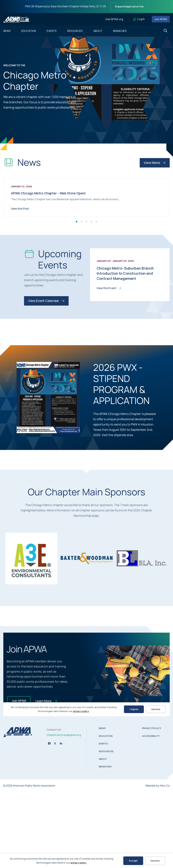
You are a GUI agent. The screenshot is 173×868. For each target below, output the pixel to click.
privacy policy (78, 863)
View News (155, 163)
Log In (141, 19)
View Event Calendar (46, 378)
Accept (133, 861)
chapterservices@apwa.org (64, 812)
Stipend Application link (129, 6)
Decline (155, 861)
